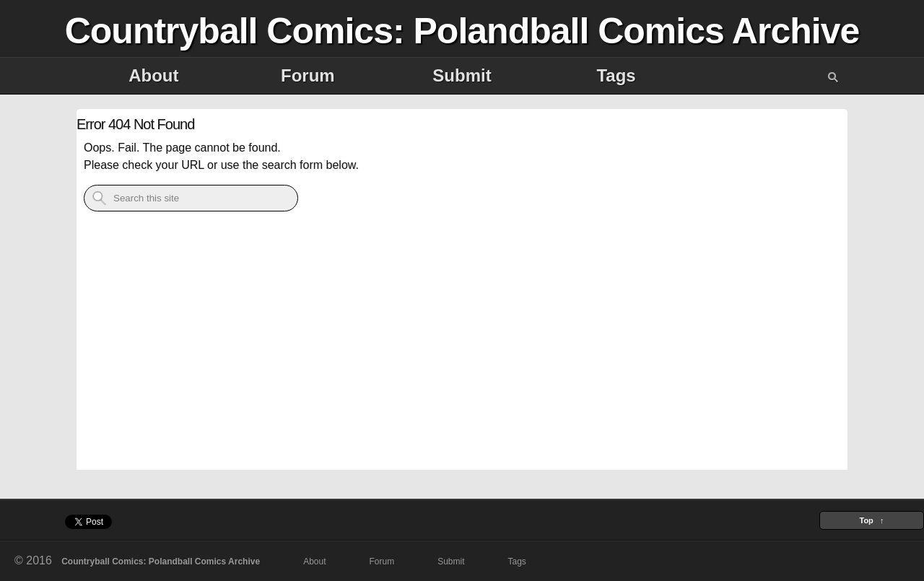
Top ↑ (871, 520)
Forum (308, 75)
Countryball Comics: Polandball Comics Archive (462, 31)
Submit (462, 75)
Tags (616, 75)
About (153, 75)
